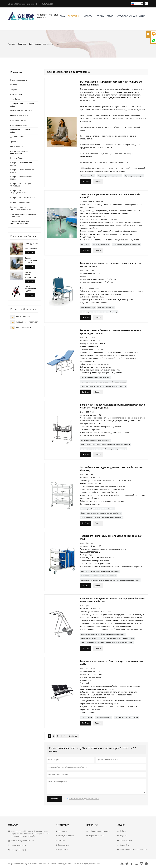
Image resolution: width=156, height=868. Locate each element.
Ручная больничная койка (21, 111)
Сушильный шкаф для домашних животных (20, 222)
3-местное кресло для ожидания (126, 717)
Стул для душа (16, 94)
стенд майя (85, 245)
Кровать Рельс (16, 158)
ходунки (14, 89)
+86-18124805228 (46, 4)
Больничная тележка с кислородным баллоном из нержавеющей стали (107, 643)
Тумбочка (14, 141)
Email (86, 181)
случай (100, 16)
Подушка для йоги (88, 176)
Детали (98, 182)
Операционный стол (19, 115)
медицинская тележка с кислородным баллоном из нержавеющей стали (108, 638)
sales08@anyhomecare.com (22, 4)
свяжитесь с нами (127, 16)
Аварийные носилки (19, 120)
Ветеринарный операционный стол (19, 192)
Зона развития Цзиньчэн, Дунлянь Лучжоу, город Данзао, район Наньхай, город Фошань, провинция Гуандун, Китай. (31, 834)
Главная (11, 44)
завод (111, 16)
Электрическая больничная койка (22, 105)
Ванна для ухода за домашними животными (21, 208)
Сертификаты (64, 845)
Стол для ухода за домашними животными (23, 215)
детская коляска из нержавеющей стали (96, 440)
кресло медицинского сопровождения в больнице (99, 312)
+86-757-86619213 (23, 327)
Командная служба (66, 836)
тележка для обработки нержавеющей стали (97, 509)
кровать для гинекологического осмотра (96, 378)
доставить (62, 831)
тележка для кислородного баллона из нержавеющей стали (103, 634)
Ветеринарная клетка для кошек (21, 178)
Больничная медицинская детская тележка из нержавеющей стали (106, 445)
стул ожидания (87, 717)
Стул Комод (15, 99)
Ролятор (14, 85)
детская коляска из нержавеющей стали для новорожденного (104, 449)
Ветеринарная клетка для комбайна (21, 164)
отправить (54, 799)
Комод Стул (125, 845)
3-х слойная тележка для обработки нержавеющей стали (102, 517)
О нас (143, 16)
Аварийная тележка (19, 125)
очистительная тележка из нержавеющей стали (99, 576)
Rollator (123, 831)
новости (88, 16)
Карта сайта (63, 850)
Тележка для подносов (101, 245)
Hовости (61, 840)
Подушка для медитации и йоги (109, 176)
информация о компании (99, 831)
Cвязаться (13, 825)
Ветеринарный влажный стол (23, 198)
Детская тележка (17, 137)
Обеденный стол (17, 146)
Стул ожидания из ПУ (103, 717)
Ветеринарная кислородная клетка (22, 171)
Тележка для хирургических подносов (126, 245)
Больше (30, 252)
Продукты (74, 16)
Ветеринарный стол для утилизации (21, 185)
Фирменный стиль (97, 836)
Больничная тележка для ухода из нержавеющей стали (101, 513)
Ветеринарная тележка (20, 202)
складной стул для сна (106, 308)
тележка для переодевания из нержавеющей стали (100, 571)
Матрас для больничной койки (21, 131)
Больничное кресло (19, 80)
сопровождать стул (88, 308)
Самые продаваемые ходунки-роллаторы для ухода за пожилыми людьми (31, 288)
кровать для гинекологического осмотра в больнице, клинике (104, 382)
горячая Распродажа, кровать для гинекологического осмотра (103, 386)
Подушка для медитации (134, 176)
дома (63, 16)
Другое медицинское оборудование (19, 152)
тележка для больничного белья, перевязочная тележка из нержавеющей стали (110, 580)
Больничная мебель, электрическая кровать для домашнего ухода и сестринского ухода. (31, 275)
